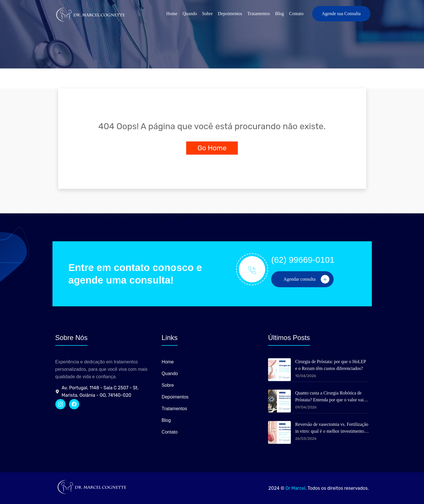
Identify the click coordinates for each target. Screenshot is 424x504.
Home (172, 14)
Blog (280, 14)
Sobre (207, 14)
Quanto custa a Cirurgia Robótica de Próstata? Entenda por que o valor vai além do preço (329, 397)
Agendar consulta (306, 279)
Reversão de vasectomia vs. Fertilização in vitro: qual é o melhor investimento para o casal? (332, 428)
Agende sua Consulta (341, 14)
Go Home (212, 148)
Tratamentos (258, 14)
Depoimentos (230, 14)
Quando (190, 14)
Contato (296, 14)
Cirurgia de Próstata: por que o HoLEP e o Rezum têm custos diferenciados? (330, 365)
